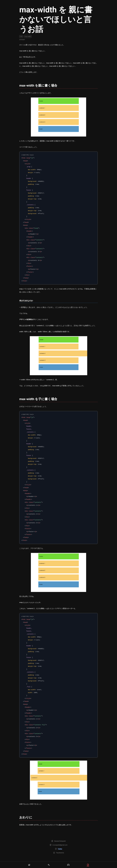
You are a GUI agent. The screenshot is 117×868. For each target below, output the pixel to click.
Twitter (60, 849)
